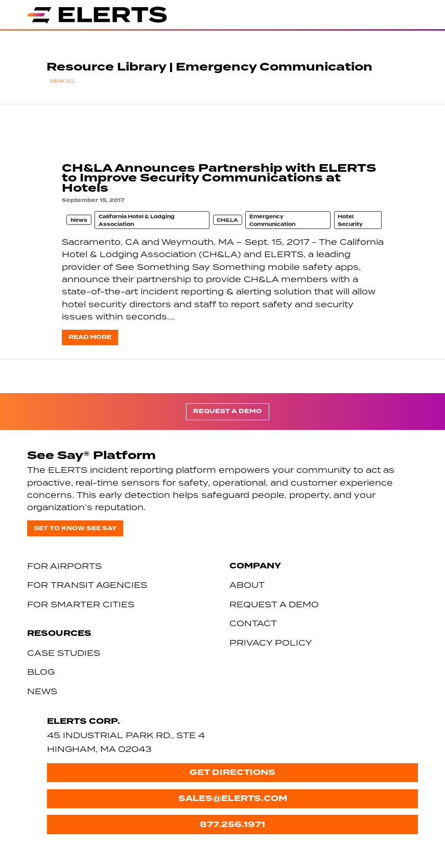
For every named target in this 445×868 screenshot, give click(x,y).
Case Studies (64, 653)
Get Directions (232, 772)
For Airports (64, 566)
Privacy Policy (271, 643)
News (79, 220)
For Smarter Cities (81, 604)
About (247, 585)
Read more (90, 337)
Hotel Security (350, 221)
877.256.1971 (232, 824)
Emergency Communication (272, 221)
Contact (253, 623)
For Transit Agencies (87, 585)
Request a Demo (227, 411)
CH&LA (227, 220)
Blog (41, 672)
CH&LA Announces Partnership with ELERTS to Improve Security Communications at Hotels (219, 178)
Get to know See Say (75, 528)
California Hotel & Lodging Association (137, 221)
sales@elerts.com (233, 798)
